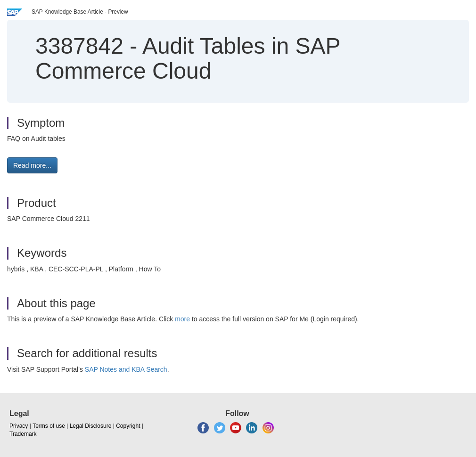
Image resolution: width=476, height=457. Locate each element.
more (182, 319)
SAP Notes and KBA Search (126, 369)
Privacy (19, 426)
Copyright (128, 426)
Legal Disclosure (91, 426)
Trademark (23, 434)
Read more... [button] (32, 165)
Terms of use (49, 426)
